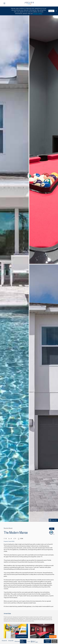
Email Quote (54, 641)
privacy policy (38, 14)
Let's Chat (53, 637)
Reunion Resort (8, 528)
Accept (51, 11)
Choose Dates (48, 641)
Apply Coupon (22, 641)
